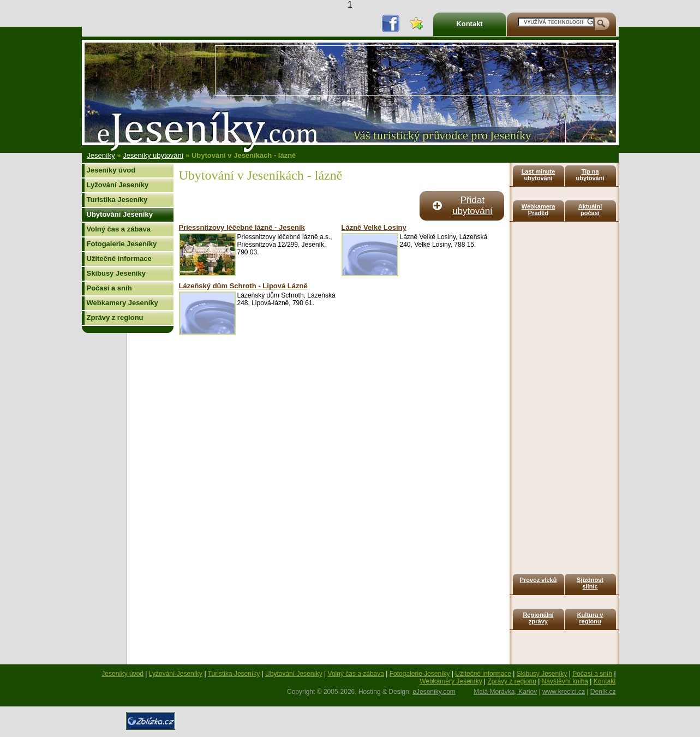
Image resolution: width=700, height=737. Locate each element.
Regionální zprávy (538, 618)
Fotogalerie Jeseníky (122, 244)
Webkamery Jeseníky (122, 303)
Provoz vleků (539, 580)
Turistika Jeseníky (117, 200)
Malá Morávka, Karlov (505, 692)
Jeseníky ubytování (153, 155)
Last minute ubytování (539, 175)
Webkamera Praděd (539, 210)
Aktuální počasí (590, 210)
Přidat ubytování (472, 206)
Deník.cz (603, 692)
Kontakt (469, 24)
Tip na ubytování (590, 175)
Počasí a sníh (109, 288)
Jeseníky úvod (111, 170)
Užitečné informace (119, 258)
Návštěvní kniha (565, 681)
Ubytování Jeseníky (120, 214)
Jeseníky (101, 155)
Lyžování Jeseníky (118, 185)
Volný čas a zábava (119, 229)
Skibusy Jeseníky (116, 273)
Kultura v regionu (590, 618)
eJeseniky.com (434, 692)
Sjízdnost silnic (590, 583)
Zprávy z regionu (115, 317)
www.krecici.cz (564, 692)
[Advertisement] (414, 70)
